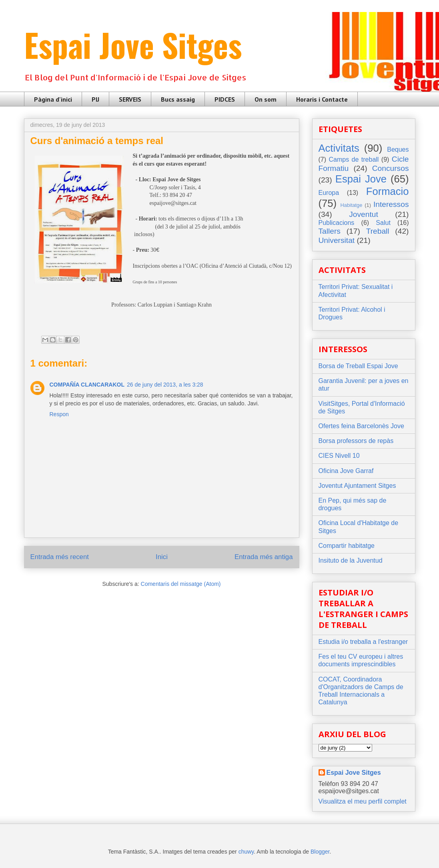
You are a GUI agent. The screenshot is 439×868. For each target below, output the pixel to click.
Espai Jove (361, 179)
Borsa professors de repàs (356, 441)
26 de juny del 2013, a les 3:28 (165, 385)
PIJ (95, 99)
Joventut (364, 214)
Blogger (320, 852)
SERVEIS (130, 99)
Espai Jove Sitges (133, 44)
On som (266, 99)
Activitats (339, 148)
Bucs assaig (178, 99)
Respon (59, 414)
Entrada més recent (60, 557)
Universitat (337, 240)
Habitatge (352, 205)
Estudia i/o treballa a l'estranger (363, 642)
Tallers (330, 231)
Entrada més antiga (264, 557)
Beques (398, 149)
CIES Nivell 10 (339, 456)
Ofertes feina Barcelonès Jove (361, 426)
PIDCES (225, 99)
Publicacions (337, 223)
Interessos (391, 204)
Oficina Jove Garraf (346, 471)
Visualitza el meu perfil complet (363, 801)
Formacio (388, 191)
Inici (162, 557)
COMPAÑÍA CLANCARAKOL (87, 385)
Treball (378, 231)
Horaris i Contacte (322, 99)
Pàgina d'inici (53, 99)
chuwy (246, 852)
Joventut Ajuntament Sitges (357, 486)
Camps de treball (354, 159)
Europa (329, 193)
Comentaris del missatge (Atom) (181, 584)
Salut (383, 223)
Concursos (391, 168)
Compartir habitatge (347, 546)
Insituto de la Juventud (351, 560)
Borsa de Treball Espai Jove (358, 366)
